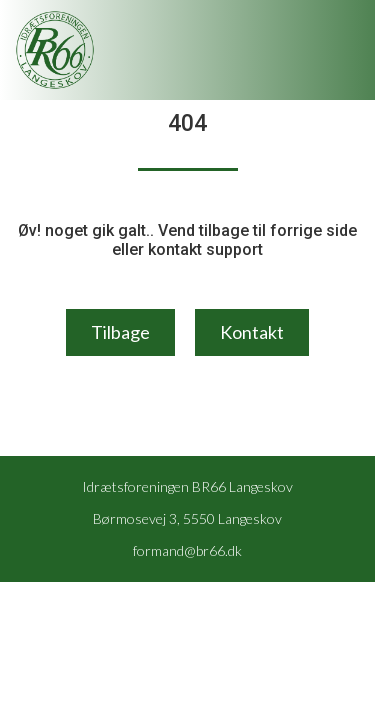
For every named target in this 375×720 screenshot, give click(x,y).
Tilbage (120, 332)
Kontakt (252, 332)
